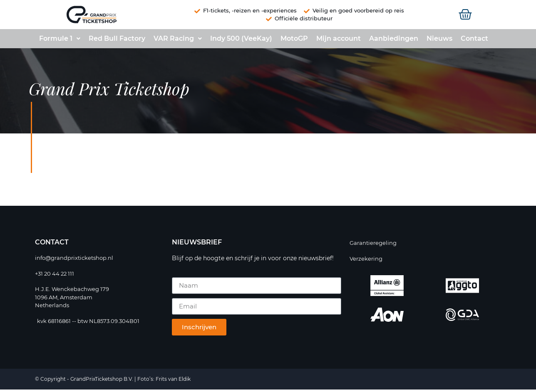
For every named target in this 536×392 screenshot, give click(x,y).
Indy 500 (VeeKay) (241, 41)
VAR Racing (178, 41)
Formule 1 (60, 41)
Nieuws (439, 41)
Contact (474, 41)
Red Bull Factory (117, 41)
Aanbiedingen (394, 41)
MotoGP (294, 41)
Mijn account (339, 41)
